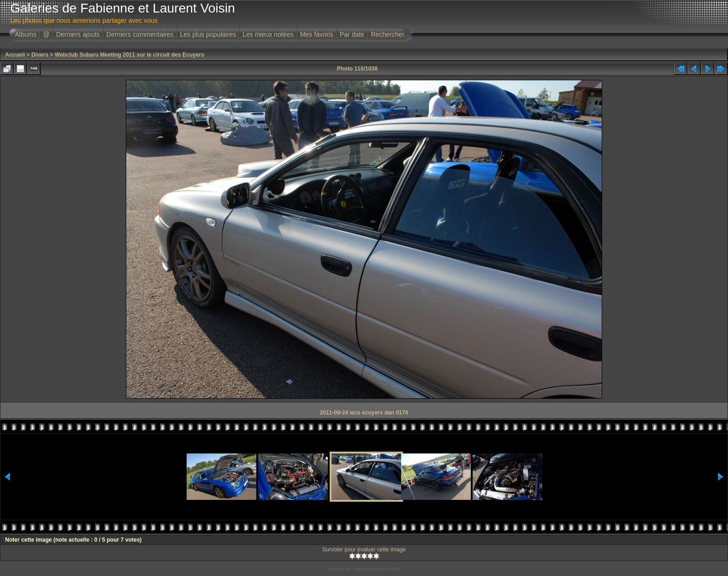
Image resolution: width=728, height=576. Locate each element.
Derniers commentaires (140, 34)
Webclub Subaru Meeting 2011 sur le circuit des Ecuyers (130, 55)
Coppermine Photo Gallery (376, 569)
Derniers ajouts (78, 34)
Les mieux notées (268, 34)
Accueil (15, 55)
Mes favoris (317, 34)
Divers (40, 55)
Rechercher (388, 34)
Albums (26, 34)
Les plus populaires (208, 34)
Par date (352, 34)
